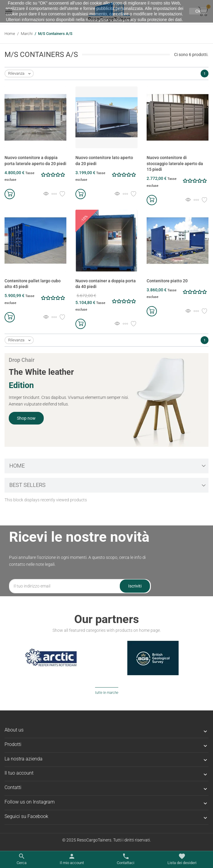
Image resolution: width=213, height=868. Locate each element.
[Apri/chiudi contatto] (126, 859)
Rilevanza (21, 74)
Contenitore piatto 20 (167, 281)
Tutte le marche (107, 693)
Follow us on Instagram (30, 802)
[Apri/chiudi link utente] (72, 859)
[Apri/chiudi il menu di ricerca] (22, 859)
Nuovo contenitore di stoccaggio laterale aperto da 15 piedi (175, 163)
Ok (198, 11)
